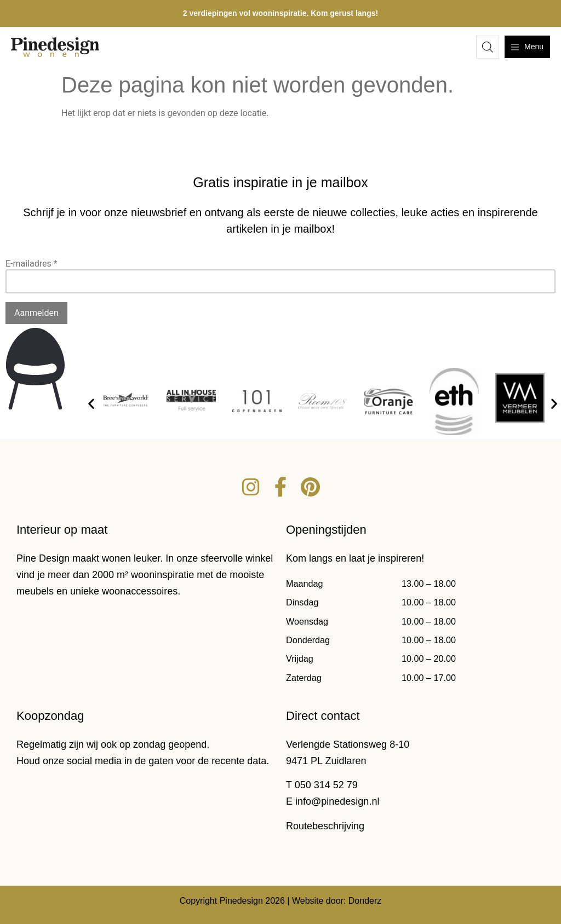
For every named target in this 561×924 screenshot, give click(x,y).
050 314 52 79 (326, 785)
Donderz (365, 901)
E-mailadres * (32, 264)
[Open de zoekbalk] (488, 47)
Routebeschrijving (325, 826)
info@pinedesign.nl (337, 801)
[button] (91, 403)
